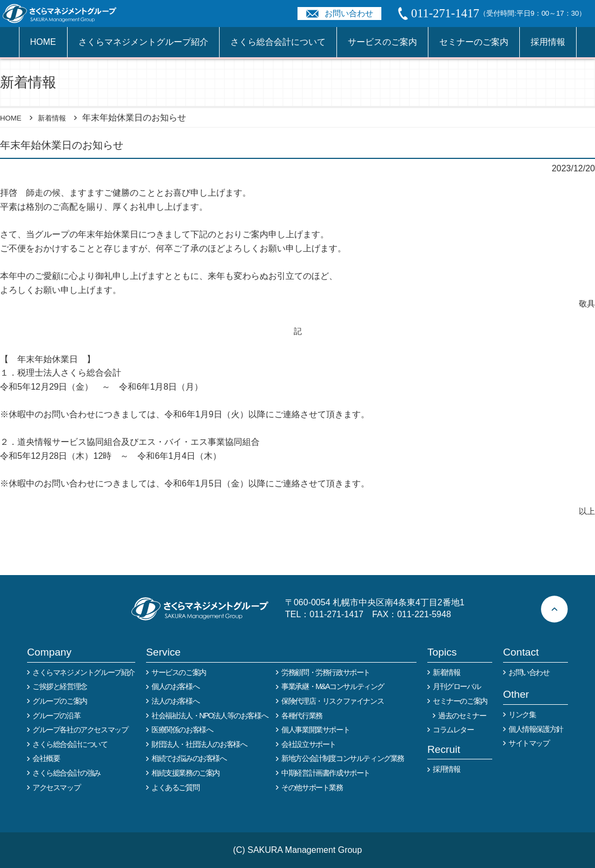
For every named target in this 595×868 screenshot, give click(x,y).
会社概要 (46, 758)
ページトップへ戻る (554, 609)
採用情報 (548, 42)
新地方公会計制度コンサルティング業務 (343, 758)
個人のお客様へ (175, 686)
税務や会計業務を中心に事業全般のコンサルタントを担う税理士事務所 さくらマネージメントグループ (65, 14)
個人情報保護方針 (536, 729)
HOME (43, 42)
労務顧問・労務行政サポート (326, 672)
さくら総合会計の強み (67, 773)
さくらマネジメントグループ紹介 (143, 42)
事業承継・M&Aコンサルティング (333, 686)
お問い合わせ (349, 13)
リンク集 (522, 715)
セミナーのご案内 (474, 42)
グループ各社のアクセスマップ (80, 730)
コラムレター (453, 730)
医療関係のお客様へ (182, 730)
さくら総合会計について (278, 42)
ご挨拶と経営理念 (60, 686)
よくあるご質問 (175, 787)
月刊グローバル (457, 686)
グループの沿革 (56, 716)
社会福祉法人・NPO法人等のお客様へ (210, 716)
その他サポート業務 (312, 787)
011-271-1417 (336, 614)
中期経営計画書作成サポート (326, 773)
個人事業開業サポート (315, 730)
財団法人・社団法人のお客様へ (199, 744)
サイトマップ (529, 743)
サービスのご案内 (382, 42)
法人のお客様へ (175, 701)
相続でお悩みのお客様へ (189, 758)
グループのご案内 (60, 701)
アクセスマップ (56, 787)
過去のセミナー (462, 716)
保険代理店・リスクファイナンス (332, 701)
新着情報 (59, 118)
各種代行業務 (302, 716)
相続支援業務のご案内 (186, 773)
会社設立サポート (309, 744)
